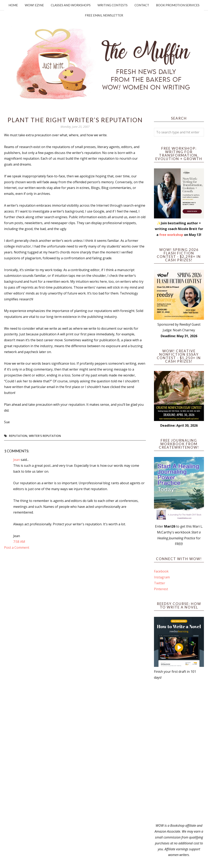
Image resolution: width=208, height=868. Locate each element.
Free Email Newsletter (104, 15)
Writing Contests (113, 5)
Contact (142, 5)
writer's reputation (45, 436)
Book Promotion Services (178, 5)
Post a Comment (17, 547)
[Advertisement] (179, 751)
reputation (18, 436)
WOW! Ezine (34, 5)
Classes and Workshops (71, 5)
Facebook (161, 571)
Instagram (162, 577)
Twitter (160, 583)
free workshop (171, 235)
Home (13, 5)
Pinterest (161, 589)
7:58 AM (19, 542)
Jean (17, 460)
